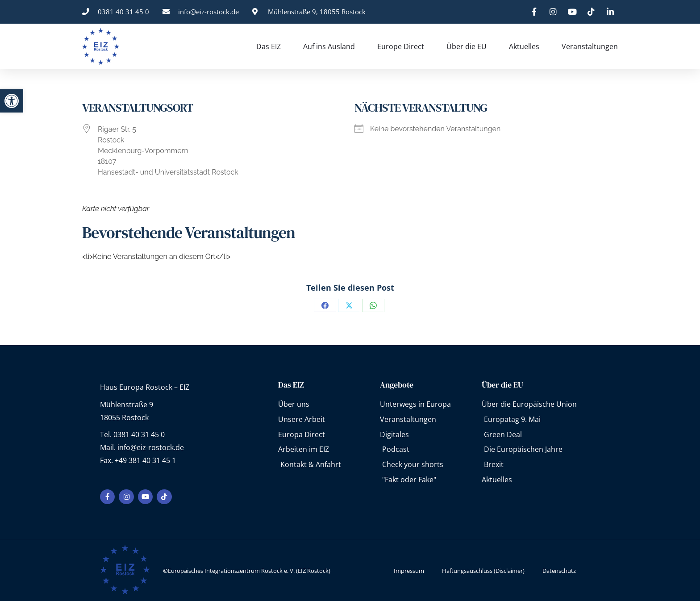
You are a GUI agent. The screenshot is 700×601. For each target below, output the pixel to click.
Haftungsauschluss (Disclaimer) (483, 571)
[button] (12, 101)
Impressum (409, 571)
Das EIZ (269, 46)
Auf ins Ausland (329, 46)
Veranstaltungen (590, 46)
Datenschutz (559, 571)
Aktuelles (524, 46)
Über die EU (467, 46)
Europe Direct (401, 46)
